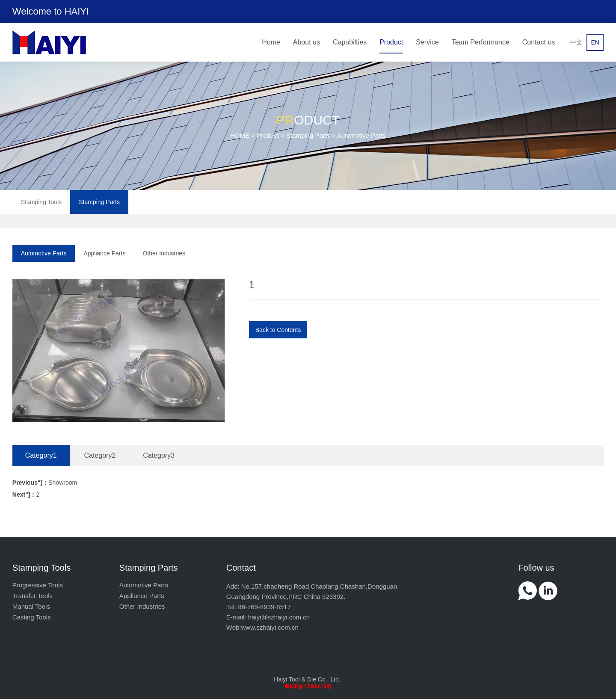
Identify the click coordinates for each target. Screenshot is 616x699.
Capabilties (350, 42)
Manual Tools (31, 606)
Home (271, 42)
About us (307, 42)
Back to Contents (278, 330)
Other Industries (164, 253)
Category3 (159, 455)
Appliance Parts (104, 253)
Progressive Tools (38, 585)
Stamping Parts (308, 135)
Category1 (41, 455)
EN (595, 42)
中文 (576, 42)
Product (391, 42)
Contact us (539, 42)
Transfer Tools (33, 596)
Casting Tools (32, 617)
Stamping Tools (41, 202)
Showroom (45, 483)
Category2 (100, 455)
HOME (240, 135)
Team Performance (481, 42)
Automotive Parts (44, 253)
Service (427, 42)
